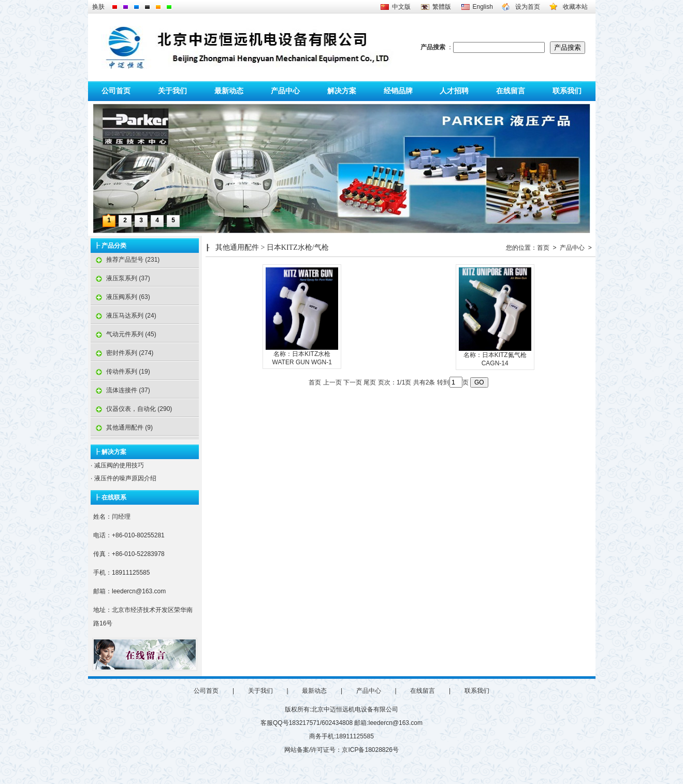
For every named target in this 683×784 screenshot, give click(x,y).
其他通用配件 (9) (122, 427)
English (483, 7)
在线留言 (511, 91)
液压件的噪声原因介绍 (124, 478)
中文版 (401, 7)
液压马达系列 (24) (123, 316)
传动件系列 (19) (120, 372)
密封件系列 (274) (122, 353)
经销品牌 (398, 91)
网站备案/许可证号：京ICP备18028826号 (341, 750)
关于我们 (172, 91)
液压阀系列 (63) (120, 297)
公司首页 (116, 91)
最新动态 (229, 91)
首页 (543, 248)
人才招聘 (454, 91)
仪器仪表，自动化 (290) (131, 409)
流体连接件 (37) (120, 390)
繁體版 (442, 7)
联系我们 (567, 91)
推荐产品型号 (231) (125, 260)
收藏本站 (575, 7)
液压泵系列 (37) (120, 278)
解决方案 (342, 91)
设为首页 (528, 7)
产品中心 (285, 91)
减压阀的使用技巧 (118, 465)
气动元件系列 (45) (123, 334)
